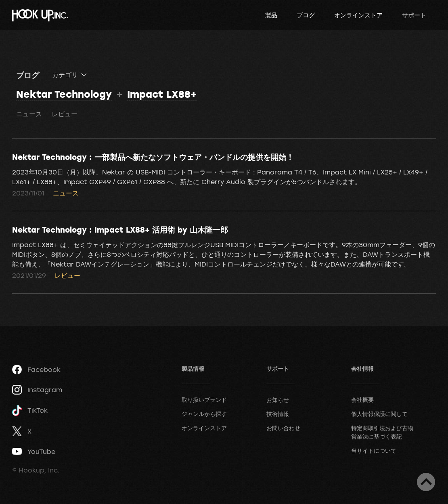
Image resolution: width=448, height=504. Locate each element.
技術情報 (278, 414)
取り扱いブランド (204, 400)
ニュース (29, 114)
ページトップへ (426, 482)
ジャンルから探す (204, 414)
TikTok (30, 411)
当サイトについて (374, 450)
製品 (271, 15)
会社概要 (362, 400)
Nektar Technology (64, 94)
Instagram (37, 390)
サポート (414, 15)
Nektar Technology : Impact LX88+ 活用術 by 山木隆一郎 (120, 229)
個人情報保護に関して (379, 414)
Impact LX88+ (162, 94)
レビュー (65, 114)
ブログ (306, 15)
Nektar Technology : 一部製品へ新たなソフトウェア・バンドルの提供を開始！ (153, 157)
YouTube (34, 451)
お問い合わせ (283, 428)
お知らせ (278, 400)
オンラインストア (358, 15)
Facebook (36, 370)
